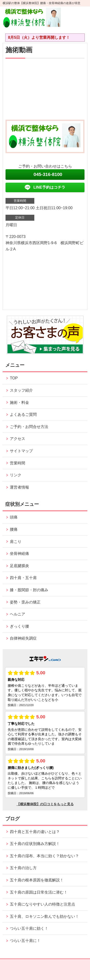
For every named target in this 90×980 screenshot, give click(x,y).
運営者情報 (19, 487)
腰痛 (14, 529)
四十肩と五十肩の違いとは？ (35, 832)
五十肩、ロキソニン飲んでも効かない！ (44, 916)
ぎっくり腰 (19, 626)
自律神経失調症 (23, 638)
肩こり (16, 542)
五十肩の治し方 (23, 868)
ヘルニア (18, 614)
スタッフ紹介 (21, 390)
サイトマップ (21, 451)
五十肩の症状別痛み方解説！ (35, 844)
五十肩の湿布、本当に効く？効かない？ (44, 856)
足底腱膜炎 (19, 566)
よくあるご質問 (23, 414)
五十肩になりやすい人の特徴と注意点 (42, 904)
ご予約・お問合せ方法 (29, 427)
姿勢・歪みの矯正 (25, 602)
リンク (16, 475)
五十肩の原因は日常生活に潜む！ (39, 892)
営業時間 (18, 463)
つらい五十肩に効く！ (29, 928)
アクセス (18, 439)
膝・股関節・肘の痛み (29, 590)
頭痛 (14, 517)
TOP (14, 378)
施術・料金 (19, 403)
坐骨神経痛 (19, 554)
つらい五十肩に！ (25, 941)
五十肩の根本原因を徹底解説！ (37, 880)
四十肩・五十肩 (23, 578)
